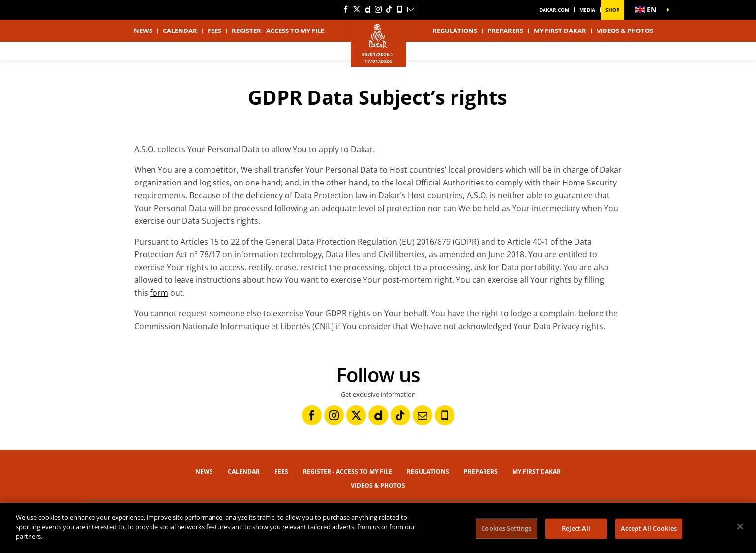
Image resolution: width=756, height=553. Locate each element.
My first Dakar (560, 31)
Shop (612, 10)
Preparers (505, 31)
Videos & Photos (625, 31)
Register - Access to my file (278, 31)
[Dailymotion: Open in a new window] (367, 9)
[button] (649, 10)
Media (587, 10)
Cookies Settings (506, 528)
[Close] (740, 527)
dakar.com (554, 10)
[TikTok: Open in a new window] (389, 9)
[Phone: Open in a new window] (400, 9)
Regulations (455, 31)
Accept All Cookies (649, 528)
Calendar (180, 31)
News (143, 31)
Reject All (576, 528)
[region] (378, 528)
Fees (214, 31)
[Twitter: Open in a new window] (357, 9)
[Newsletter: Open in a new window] (411, 9)
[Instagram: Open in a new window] (378, 9)
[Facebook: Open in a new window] (346, 9)
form (159, 293)
